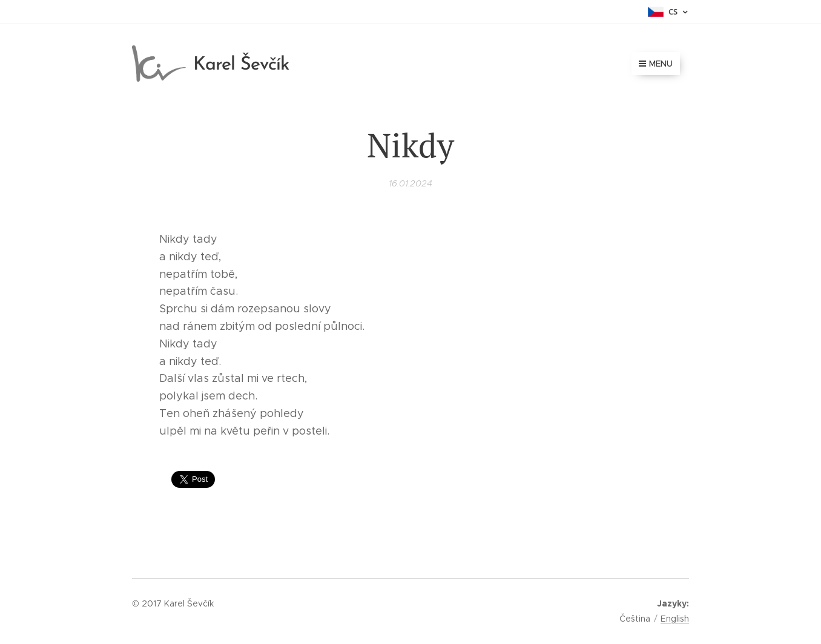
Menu (656, 64)
